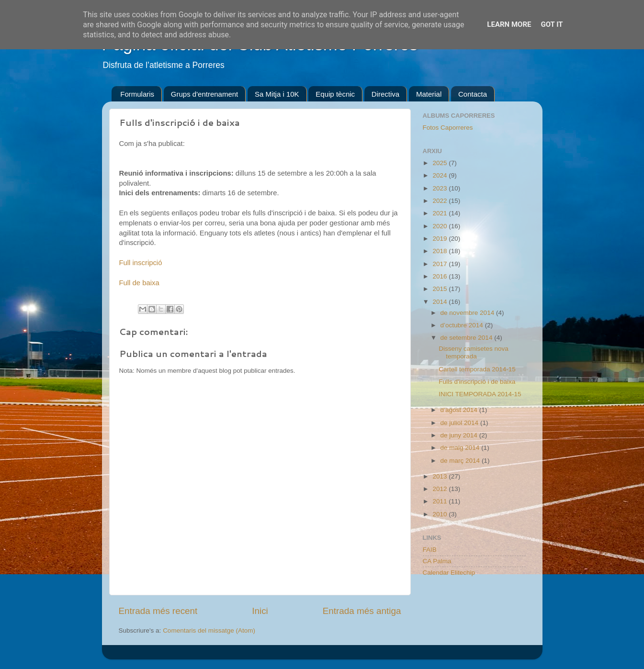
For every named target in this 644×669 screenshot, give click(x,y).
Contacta (473, 94)
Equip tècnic (335, 94)
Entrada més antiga (362, 611)
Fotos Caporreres (448, 128)
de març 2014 (461, 461)
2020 (441, 226)
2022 (441, 201)
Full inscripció (141, 263)
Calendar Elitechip (449, 573)
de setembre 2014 (468, 338)
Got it (552, 24)
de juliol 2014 (460, 423)
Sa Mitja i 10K (277, 94)
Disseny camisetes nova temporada (474, 352)
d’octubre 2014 (463, 325)
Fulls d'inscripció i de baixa (477, 382)
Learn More (509, 24)
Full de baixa (139, 283)
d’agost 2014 (460, 410)
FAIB (430, 550)
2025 (441, 163)
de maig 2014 (461, 448)
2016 (441, 276)
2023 (441, 188)
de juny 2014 (460, 435)
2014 (441, 302)
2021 (441, 213)
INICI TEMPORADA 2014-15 (480, 394)
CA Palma (437, 561)
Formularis (137, 94)
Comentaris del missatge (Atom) (209, 630)
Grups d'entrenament (204, 94)
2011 (441, 501)
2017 (441, 264)
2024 (441, 175)
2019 (441, 239)
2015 (441, 289)
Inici (260, 611)
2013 (441, 476)
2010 (441, 514)
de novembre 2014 (468, 313)
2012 (441, 489)
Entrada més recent (158, 611)
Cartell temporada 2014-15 (477, 369)
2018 (441, 251)
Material (429, 94)
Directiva (385, 94)
